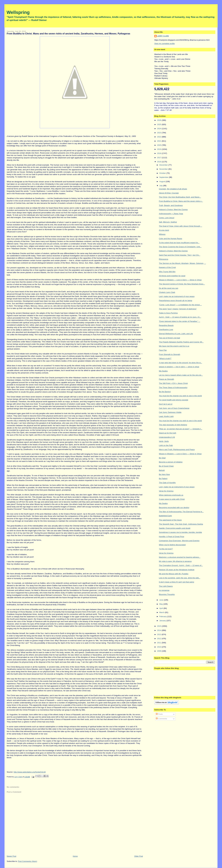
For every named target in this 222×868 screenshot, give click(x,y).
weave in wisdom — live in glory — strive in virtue (179, 367)
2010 (159, 647)
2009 (159, 651)
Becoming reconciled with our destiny (174, 508)
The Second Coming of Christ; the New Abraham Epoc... (182, 284)
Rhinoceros (164, 259)
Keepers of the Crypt (167, 267)
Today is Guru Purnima (168, 313)
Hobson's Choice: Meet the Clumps (173, 210)
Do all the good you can (169, 288)
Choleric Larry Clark (167, 292)
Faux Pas (163, 350)
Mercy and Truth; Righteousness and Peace (177, 449)
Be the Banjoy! (165, 392)
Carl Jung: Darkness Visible (170, 412)
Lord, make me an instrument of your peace (177, 296)
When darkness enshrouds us (171, 495)
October (163, 173)
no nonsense (164, 590)
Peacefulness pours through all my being (175, 300)
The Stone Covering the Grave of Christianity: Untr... (180, 247)
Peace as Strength (166, 379)
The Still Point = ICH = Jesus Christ (173, 383)
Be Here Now (164, 474)
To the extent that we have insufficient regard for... (179, 243)
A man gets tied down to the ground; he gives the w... (180, 363)
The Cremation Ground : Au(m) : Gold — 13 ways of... (181, 565)
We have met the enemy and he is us (174, 346)
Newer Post (11, 856)
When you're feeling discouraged (172, 545)
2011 (159, 643)
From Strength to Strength (169, 354)
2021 (159, 141)
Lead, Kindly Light (166, 416)
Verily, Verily (164, 441)
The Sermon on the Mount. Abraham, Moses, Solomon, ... (182, 263)
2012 (159, 639)
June (162, 600)
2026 (159, 120)
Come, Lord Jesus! (167, 218)
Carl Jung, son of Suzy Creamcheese (174, 408)
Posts (159, 714)
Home (75, 856)
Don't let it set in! (166, 404)
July (161, 186)
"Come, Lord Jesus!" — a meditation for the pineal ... (180, 305)
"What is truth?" (165, 359)
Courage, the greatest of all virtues (173, 189)
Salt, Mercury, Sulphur (168, 222)
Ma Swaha (163, 371)
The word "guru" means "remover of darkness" (178, 309)
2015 (159, 626)
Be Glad (162, 458)
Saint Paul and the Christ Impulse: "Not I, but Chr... (180, 255)
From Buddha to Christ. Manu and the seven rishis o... (181, 201)
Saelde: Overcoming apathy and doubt (175, 528)
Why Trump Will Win (167, 272)
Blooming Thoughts (167, 594)
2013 (159, 634)
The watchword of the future (170, 520)
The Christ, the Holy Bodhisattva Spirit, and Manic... (180, 197)
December (164, 165)
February (163, 616)
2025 (159, 124)
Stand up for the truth (167, 433)
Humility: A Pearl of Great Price (171, 537)
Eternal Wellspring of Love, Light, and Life (176, 334)
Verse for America (166, 491)
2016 (159, 162)
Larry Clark (163, 36)
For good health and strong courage (174, 400)
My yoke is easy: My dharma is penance (175, 561)
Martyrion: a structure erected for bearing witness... (180, 557)
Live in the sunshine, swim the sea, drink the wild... (180, 578)
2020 (159, 145)
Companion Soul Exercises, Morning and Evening (179, 541)
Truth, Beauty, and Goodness (171, 205)
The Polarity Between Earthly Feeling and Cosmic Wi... (181, 342)
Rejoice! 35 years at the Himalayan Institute (177, 570)
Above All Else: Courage (169, 193)
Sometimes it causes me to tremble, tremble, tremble (180, 532)
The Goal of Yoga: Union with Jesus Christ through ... (181, 226)
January (163, 621)
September (164, 177)
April (161, 608)
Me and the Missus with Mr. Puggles (174, 574)
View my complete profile (165, 44)
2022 (159, 137)
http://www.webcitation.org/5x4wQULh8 (30, 772)
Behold (162, 470)
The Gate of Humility (167, 483)
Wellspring (18, 12)
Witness (162, 234)
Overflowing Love (166, 329)
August (162, 181)
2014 (159, 630)
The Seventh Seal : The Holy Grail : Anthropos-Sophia (181, 524)
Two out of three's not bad (169, 338)
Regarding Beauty (166, 325)
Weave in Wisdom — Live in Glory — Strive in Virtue (180, 280)
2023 (159, 133)
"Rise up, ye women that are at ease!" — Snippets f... (181, 429)
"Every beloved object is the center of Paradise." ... (180, 321)
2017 (159, 158)
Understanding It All (167, 437)
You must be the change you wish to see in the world (180, 396)
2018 (159, 153)
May (161, 604)
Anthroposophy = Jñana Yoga (171, 214)
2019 (159, 149)
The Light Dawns (166, 586)
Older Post (139, 856)
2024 (159, 129)
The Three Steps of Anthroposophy (173, 388)
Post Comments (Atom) (28, 861)
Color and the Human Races (170, 239)
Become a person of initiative (171, 462)
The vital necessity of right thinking (173, 425)
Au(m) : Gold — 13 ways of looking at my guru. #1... (180, 317)
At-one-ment (164, 230)
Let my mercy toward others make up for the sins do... (181, 375)
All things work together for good (172, 276)
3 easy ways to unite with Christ (172, 499)
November (164, 169)
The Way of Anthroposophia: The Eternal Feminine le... (181, 512)
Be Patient (163, 479)
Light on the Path (166, 445)
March (162, 612)
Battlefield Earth (165, 516)
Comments (161, 719)
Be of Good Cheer (166, 466)
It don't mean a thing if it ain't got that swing (176, 582)
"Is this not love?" (166, 549)
